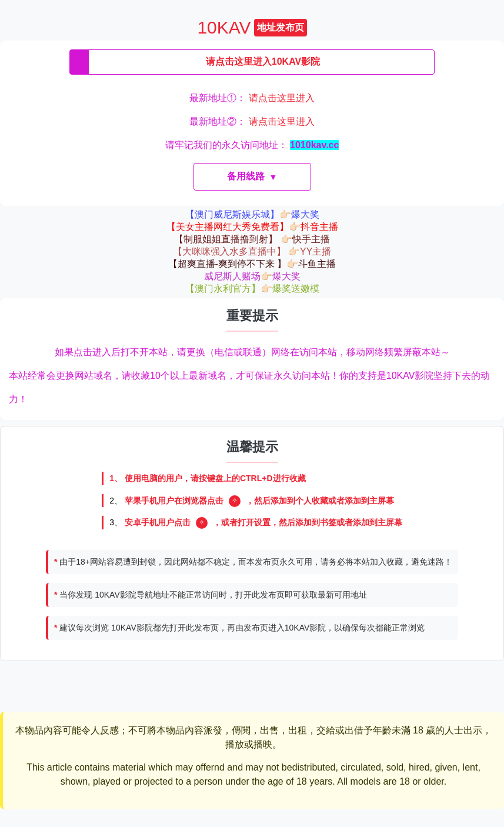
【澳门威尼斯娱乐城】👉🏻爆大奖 (252, 214)
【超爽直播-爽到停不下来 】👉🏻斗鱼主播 (252, 264)
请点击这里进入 (282, 98)
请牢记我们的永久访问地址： (252, 145)
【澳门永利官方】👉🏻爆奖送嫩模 (252, 289)
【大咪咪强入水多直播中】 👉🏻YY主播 (252, 251)
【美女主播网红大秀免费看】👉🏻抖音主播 (252, 227)
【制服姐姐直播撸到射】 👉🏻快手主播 (252, 239)
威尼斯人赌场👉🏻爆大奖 (252, 276)
